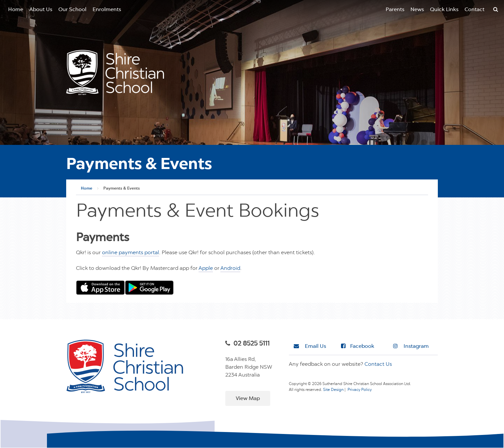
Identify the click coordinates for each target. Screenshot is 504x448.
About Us (41, 10)
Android (230, 269)
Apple (206, 269)
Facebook (358, 346)
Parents (395, 10)
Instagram (411, 346)
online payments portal (131, 253)
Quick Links (444, 10)
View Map (248, 399)
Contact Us (378, 364)
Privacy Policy (360, 390)
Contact (474, 10)
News (417, 10)
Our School (72, 10)
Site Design (333, 390)
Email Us (310, 346)
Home (16, 10)
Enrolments (107, 10)
